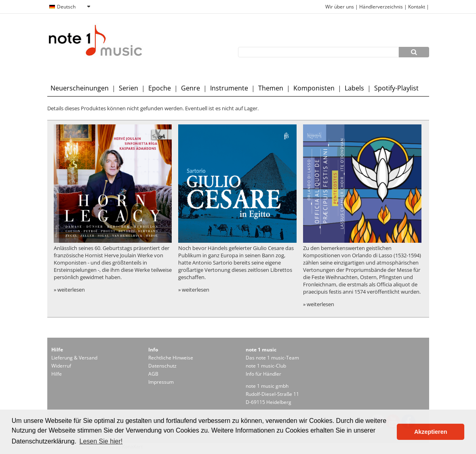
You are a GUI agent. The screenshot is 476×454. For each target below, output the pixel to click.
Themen (271, 88)
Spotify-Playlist (396, 88)
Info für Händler (263, 374)
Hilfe (57, 374)
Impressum (161, 382)
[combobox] (70, 7)
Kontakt (417, 7)
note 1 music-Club (266, 366)
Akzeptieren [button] (431, 432)
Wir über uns (340, 7)
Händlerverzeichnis (381, 7)
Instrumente (229, 88)
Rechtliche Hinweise (171, 358)
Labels (354, 88)
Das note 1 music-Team (272, 358)
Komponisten (314, 88)
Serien (128, 88)
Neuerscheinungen (80, 88)
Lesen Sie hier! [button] (101, 441)
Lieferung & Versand (74, 358)
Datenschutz (162, 366)
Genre (191, 88)
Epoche (160, 88)
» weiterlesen (69, 290)
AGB (153, 374)
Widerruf (61, 366)
